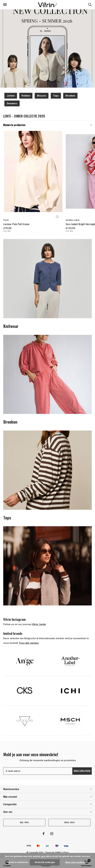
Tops (56, 96)
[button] (5, 5)
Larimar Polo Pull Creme (16, 224)
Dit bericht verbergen (45, 862)
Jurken (11, 96)
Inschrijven (82, 771)
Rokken (26, 96)
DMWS (58, 852)
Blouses (42, 96)
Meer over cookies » (75, 862)
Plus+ (66, 852)
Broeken (70, 96)
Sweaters (12, 103)
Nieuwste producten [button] (14, 125)
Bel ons (24, 822)
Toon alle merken (29, 643)
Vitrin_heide (39, 624)
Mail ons (69, 822)
